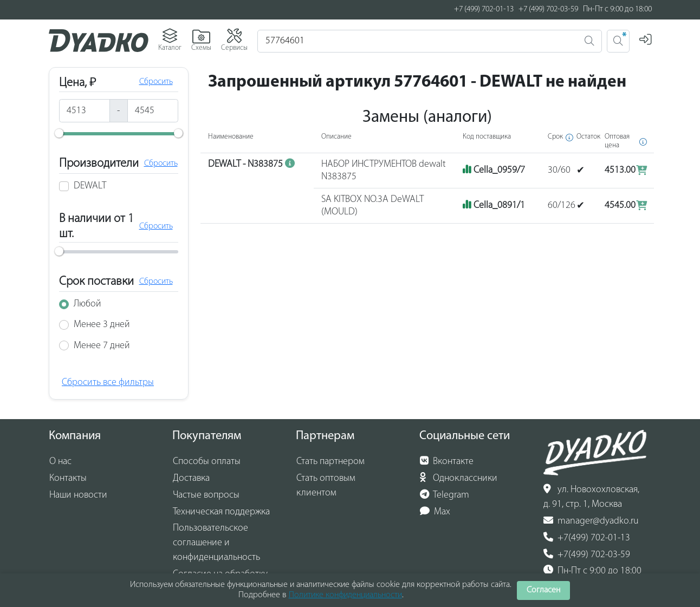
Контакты (68, 478)
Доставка (191, 478)
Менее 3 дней (102, 325)
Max (435, 512)
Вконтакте (447, 461)
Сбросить (156, 82)
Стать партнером (330, 462)
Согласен (543, 590)
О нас (60, 462)
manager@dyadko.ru (591, 521)
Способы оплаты (207, 462)
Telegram (445, 495)
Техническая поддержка (221, 512)
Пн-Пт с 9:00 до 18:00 (593, 571)
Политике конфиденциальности (345, 595)
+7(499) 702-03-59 (587, 554)
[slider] (59, 133)
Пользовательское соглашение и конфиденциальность (216, 543)
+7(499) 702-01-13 (587, 538)
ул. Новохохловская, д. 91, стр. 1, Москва (591, 497)
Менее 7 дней (102, 346)
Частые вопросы (206, 495)
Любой (87, 304)
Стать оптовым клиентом (326, 486)
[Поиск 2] (618, 41)
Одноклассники (459, 478)
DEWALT (90, 186)
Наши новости (78, 495)
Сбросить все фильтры (108, 383)
